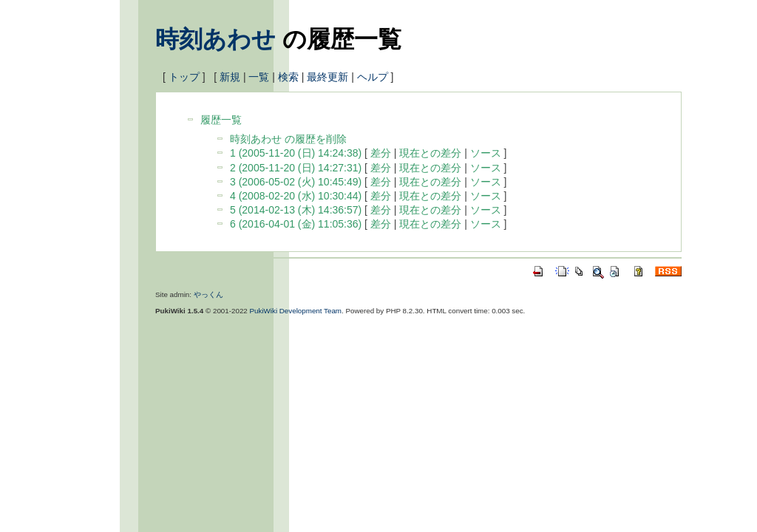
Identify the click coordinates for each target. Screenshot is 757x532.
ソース (486, 153)
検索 (288, 77)
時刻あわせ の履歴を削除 (288, 139)
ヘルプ (373, 77)
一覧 (259, 77)
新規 (230, 77)
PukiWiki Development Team (296, 311)
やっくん (208, 294)
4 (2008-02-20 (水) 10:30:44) (296, 196)
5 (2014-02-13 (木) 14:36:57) (296, 210)
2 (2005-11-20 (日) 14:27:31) (296, 168)
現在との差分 (430, 153)
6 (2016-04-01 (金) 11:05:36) (296, 224)
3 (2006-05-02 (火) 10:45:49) (296, 182)
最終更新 (327, 77)
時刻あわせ (215, 39)
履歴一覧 (221, 120)
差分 (381, 153)
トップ (184, 77)
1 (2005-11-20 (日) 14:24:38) (296, 153)
